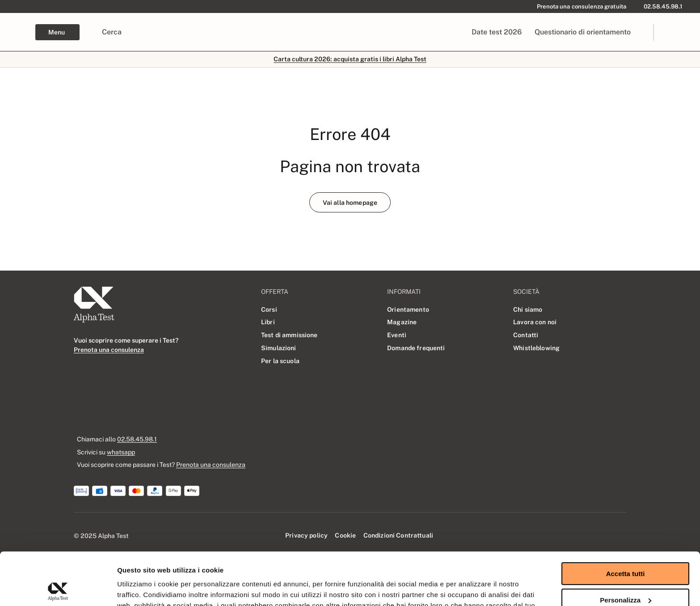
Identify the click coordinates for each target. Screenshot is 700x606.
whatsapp (121, 452)
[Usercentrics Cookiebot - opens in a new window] (58, 589)
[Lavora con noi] (535, 322)
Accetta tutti (626, 521)
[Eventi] (397, 335)
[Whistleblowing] (536, 348)
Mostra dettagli (141, 588)
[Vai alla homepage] (350, 202)
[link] (680, 32)
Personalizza (626, 547)
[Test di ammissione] (289, 335)
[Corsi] (269, 309)
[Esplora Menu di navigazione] (57, 32)
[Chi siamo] (528, 309)
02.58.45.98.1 (137, 439)
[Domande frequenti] (416, 348)
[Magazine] (402, 322)
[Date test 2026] (497, 32)
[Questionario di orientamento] (582, 32)
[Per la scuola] (280, 361)
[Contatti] (526, 335)
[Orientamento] (408, 309)
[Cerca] (112, 32)
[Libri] (268, 322)
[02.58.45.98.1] (661, 6)
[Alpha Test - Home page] (18, 32)
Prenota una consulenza (211, 464)
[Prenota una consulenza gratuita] (580, 6)
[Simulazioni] (279, 348)
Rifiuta (626, 574)
